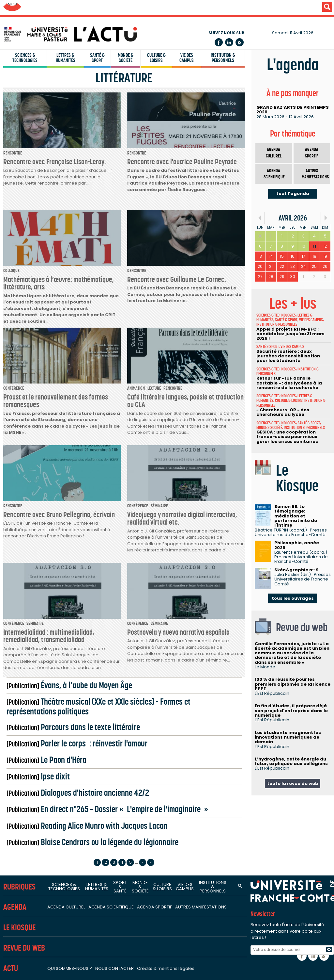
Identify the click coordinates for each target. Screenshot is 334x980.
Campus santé (24, 786)
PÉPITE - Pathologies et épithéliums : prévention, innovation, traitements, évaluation (111, 591)
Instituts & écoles (27, 117)
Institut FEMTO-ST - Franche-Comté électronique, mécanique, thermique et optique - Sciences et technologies (144, 271)
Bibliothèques (21, 746)
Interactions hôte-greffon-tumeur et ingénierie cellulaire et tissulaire (94, 601)
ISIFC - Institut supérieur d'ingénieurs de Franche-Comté (72, 159)
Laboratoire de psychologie (46, 509)
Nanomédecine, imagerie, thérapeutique (61, 581)
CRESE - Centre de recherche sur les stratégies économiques (85, 397)
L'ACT (11, 837)
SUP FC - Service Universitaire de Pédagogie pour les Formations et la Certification (103, 208)
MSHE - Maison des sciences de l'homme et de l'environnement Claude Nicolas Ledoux (115, 694)
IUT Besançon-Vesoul (32, 149)
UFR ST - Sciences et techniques (44, 66)
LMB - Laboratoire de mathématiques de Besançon (74, 290)
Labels (11, 909)
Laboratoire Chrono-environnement (55, 334)
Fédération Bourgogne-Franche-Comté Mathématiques (80, 664)
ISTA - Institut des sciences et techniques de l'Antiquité (78, 499)
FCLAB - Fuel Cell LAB (37, 684)
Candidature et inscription (38, 815)
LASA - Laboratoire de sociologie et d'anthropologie (74, 479)
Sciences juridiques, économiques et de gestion (66, 369)
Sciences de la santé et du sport (47, 534)
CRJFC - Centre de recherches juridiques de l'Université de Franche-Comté (101, 386)
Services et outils (27, 764)
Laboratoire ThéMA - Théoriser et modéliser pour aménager (84, 343)
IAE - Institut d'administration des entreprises (60, 169)
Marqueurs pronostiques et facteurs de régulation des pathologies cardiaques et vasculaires (124, 621)
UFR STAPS (18, 96)
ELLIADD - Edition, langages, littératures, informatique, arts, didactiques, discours (107, 459)
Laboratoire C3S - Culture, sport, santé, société (68, 562)
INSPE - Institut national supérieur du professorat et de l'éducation (84, 189)
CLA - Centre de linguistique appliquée (52, 199)
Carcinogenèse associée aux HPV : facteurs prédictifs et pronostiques (96, 552)
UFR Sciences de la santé (36, 46)
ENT (7, 855)
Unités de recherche (31, 230)
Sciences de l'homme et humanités (51, 432)
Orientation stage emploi (36, 806)
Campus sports (25, 795)
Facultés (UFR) (23, 24)
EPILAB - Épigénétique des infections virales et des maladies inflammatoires (102, 571)
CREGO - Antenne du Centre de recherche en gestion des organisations (98, 406)
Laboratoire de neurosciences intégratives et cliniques (77, 611)
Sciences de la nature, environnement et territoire (70, 316)
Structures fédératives (35, 646)
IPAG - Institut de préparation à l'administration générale (74, 179)
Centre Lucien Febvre (38, 489)
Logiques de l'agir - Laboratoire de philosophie (68, 469)
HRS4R (18, 934)
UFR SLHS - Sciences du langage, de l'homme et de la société (78, 56)
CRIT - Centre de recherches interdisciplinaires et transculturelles (89, 449)
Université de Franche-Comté (45, 8)
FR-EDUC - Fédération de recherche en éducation (71, 674)
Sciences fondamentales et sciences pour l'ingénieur (73, 253)
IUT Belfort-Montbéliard (34, 139)
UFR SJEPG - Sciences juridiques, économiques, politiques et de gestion (90, 76)
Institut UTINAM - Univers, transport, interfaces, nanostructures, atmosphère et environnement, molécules (137, 281)
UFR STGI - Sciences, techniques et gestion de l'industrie (72, 86)
